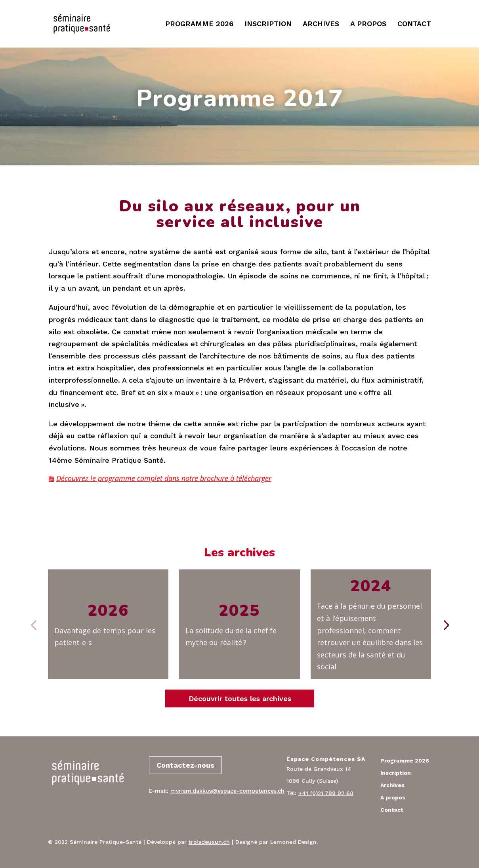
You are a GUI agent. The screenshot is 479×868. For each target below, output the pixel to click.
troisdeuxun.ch (209, 842)
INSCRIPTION (268, 24)
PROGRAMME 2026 (199, 24)
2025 (239, 611)
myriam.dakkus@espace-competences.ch (227, 791)
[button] (446, 624)
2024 (371, 586)
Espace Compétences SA (326, 759)
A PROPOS (368, 24)
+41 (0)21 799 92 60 (326, 793)
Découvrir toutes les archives (240, 698)
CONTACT (414, 24)
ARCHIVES (321, 24)
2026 (108, 611)
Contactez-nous (185, 765)
